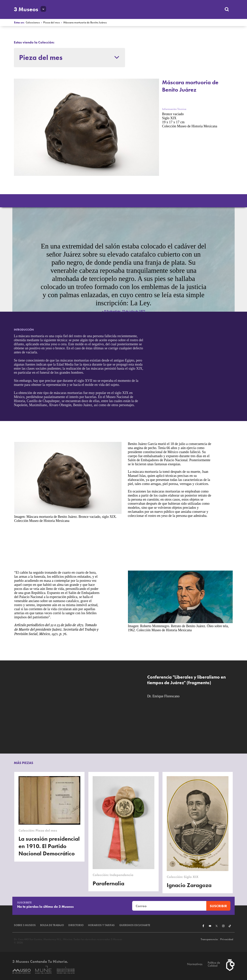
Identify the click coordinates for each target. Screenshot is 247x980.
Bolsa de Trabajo (52, 925)
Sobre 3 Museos (25, 925)
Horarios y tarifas (101, 925)
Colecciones (33, 23)
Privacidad (227, 939)
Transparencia (209, 939)
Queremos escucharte (135, 925)
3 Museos (26, 9)
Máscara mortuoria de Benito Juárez (85, 23)
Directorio (76, 925)
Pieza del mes (52, 23)
